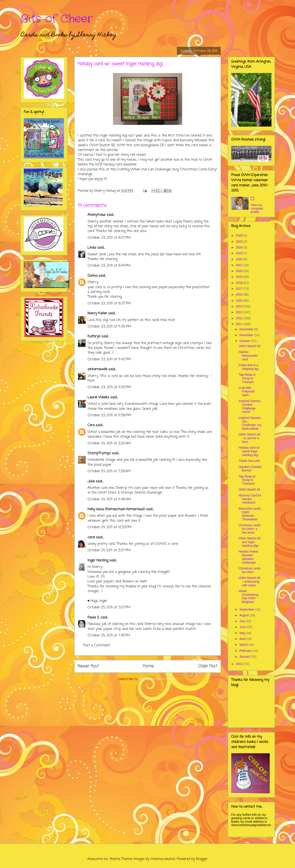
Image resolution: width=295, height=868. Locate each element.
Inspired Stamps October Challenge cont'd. (250, 406)
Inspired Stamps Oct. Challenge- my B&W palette (250, 423)
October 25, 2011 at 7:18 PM (109, 636)
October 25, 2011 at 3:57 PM (109, 607)
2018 (240, 283)
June (243, 627)
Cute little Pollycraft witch (246, 391)
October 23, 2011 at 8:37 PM (109, 304)
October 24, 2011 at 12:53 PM (110, 527)
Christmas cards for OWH (250, 570)
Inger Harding (110, 136)
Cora (91, 425)
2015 (240, 300)
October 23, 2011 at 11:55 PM (109, 387)
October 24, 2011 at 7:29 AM (109, 471)
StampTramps (99, 453)
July (243, 621)
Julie (91, 482)
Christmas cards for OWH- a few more (250, 529)
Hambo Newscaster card (248, 356)
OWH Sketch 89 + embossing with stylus (249, 582)
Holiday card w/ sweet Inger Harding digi (249, 451)
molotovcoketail (163, 859)
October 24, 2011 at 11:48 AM (109, 499)
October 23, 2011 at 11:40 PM (109, 359)
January (245, 657)
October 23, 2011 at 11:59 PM (109, 415)
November (247, 335)
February (246, 651)
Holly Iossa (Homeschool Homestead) (116, 509)
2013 (240, 312)
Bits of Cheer (56, 19)
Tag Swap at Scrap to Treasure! (247, 480)
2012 (240, 318)
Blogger (202, 859)
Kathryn (94, 337)
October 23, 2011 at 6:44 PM (109, 266)
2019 (240, 277)
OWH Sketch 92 (102, 145)
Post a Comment (97, 645)
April (243, 639)
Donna (92, 276)
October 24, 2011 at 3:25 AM (109, 444)
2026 (240, 235)
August (245, 615)
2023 (240, 253)
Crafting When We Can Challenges (145, 170)
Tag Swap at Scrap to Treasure (247, 378)
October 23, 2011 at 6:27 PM (109, 238)
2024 (240, 247)
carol (91, 537)
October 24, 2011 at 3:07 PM (109, 550)
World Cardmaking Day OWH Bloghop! (248, 596)
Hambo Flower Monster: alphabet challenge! (248, 557)
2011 (240, 324)
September (247, 609)
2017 (240, 289)
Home (148, 666)
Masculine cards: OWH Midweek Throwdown (250, 514)
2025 (240, 242)
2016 (240, 294)
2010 (240, 664)
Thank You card (249, 461)
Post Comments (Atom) (158, 679)
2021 (240, 265)
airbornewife (97, 369)
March (244, 645)
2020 (240, 271)
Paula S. (94, 618)
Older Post (208, 666)
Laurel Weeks (98, 397)
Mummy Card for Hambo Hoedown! (250, 499)
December (247, 329)
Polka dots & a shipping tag (248, 367)
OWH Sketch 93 (249, 346)
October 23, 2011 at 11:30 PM (109, 327)
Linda (92, 248)
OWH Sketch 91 (249, 490)
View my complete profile (257, 208)
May (243, 633)
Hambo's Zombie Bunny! (250, 469)
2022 (240, 259)
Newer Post (88, 666)
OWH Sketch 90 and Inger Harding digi (249, 542)
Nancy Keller (97, 313)
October (245, 341)
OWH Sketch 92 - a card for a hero (249, 438)
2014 (240, 306)
